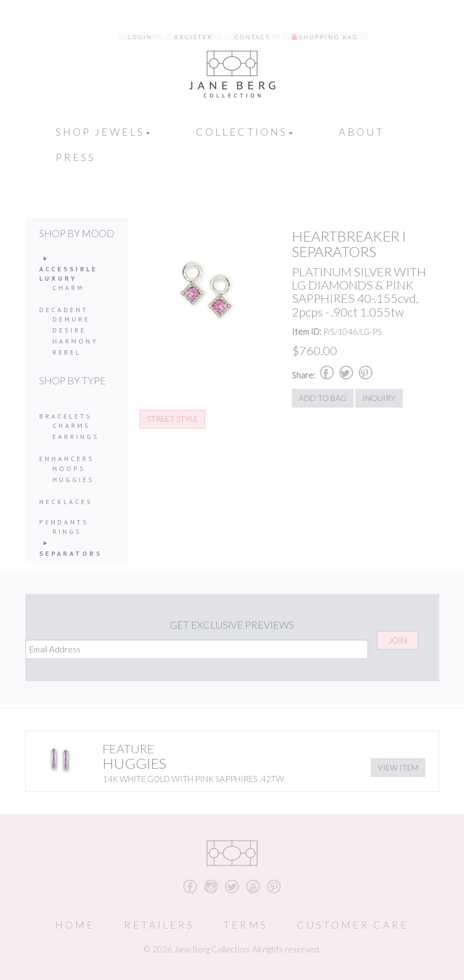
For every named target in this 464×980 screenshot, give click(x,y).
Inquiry (379, 398)
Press (76, 157)
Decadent (64, 310)
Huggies (73, 480)
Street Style (172, 419)
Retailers (159, 925)
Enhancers (67, 459)
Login (140, 37)
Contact (252, 37)
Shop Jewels (103, 132)
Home (75, 925)
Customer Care (353, 925)
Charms (71, 425)
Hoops (69, 468)
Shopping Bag (329, 37)
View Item (398, 767)
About (362, 132)
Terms (246, 925)
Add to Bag (323, 398)
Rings (67, 531)
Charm (68, 288)
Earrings (76, 437)
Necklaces (66, 502)
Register (194, 37)
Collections (244, 132)
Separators (71, 553)
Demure (71, 319)
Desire (69, 330)
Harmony (75, 341)
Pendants (64, 522)
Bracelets (66, 416)
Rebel (67, 352)
